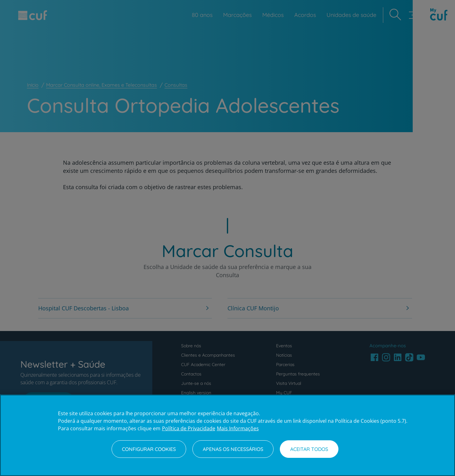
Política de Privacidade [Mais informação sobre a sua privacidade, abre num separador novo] (189, 428)
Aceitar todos (309, 449)
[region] (227, 435)
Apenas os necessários (233, 449)
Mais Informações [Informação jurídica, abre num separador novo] (238, 428)
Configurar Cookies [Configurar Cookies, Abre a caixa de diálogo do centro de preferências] (149, 449)
